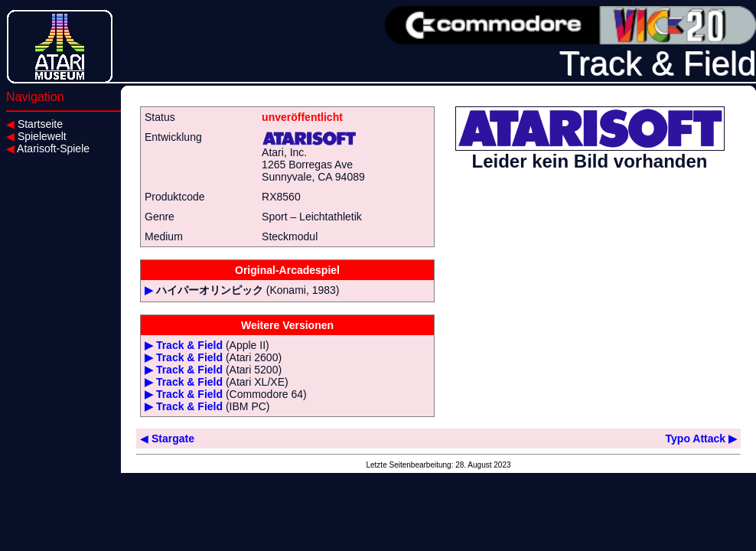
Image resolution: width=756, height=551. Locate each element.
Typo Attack (701, 439)
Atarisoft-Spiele (48, 148)
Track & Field (189, 345)
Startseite (34, 124)
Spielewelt (36, 136)
